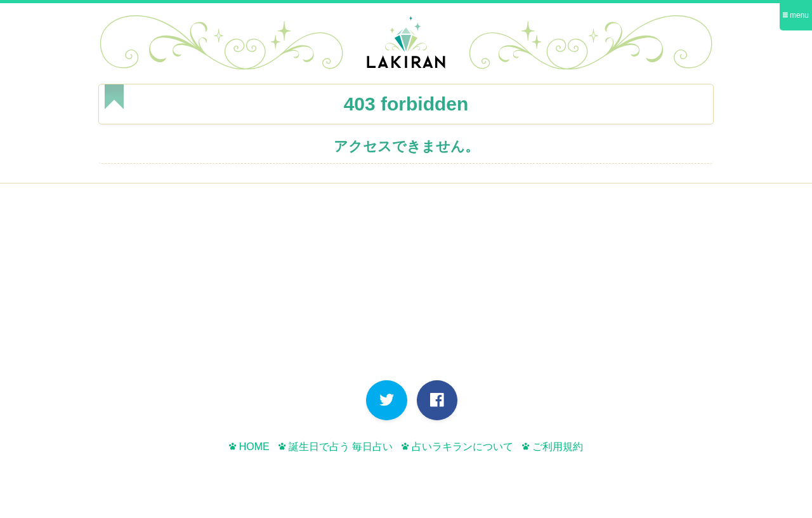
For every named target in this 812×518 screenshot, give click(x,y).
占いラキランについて (457, 447)
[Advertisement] (406, 285)
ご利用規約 (552, 447)
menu (796, 15)
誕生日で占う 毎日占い (336, 447)
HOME (249, 447)
